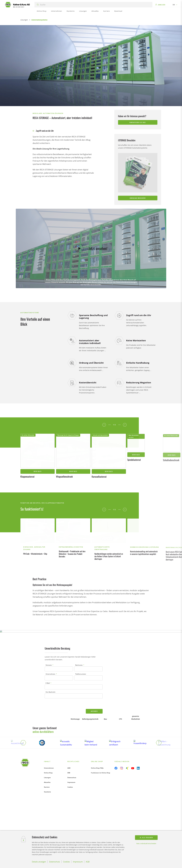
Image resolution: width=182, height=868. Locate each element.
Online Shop (48, 745)
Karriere (47, 760)
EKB (69, 745)
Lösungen (24, 20)
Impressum (71, 755)
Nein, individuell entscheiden (146, 843)
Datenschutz (72, 750)
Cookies (70, 760)
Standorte (47, 765)
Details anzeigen (39, 862)
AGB (69, 741)
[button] (104, 400)
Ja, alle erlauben (146, 837)
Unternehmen (49, 741)
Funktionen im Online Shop (101, 745)
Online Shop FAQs (97, 741)
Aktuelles (47, 755)
